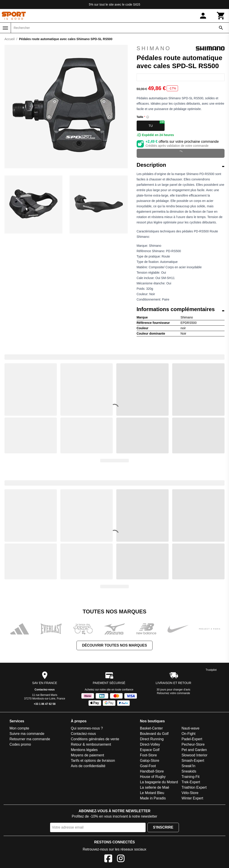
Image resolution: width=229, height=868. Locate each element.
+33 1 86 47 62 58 (45, 704)
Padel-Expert (192, 739)
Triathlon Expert (194, 787)
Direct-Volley (150, 744)
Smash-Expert (193, 761)
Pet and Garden (194, 750)
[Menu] (5, 28)
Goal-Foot (148, 766)
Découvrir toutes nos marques (114, 645)
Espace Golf (150, 750)
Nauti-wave (191, 728)
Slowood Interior (195, 755)
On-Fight (189, 734)
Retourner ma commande (30, 739)
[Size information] (148, 117)
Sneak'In (189, 766)
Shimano (181, 48)
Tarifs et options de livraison (93, 761)
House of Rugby (153, 777)
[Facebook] (108, 859)
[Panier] (221, 16)
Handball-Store (152, 771)
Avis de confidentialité (88, 766)
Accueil (10, 39)
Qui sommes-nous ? (87, 728)
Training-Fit (191, 777)
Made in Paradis (153, 798)
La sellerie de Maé (155, 787)
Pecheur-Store (193, 744)
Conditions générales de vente (95, 739)
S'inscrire (163, 827)
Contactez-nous (45, 690)
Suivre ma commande (27, 734)
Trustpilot (211, 670)
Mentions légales (84, 750)
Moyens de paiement (88, 755)
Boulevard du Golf (154, 734)
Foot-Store (148, 755)
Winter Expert (192, 798)
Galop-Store (150, 761)
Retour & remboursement (91, 744)
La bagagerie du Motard (159, 782)
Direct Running (152, 739)
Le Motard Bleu (152, 793)
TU (157, 124)
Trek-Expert (191, 782)
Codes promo (20, 744)
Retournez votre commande (174, 693)
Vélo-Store (190, 793)
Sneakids (189, 771)
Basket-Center (151, 728)
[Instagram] (121, 859)
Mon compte (19, 728)
